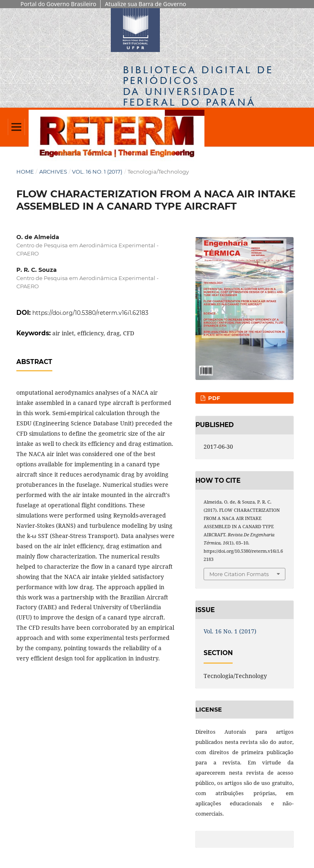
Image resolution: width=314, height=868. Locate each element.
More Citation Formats (239, 574)
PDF (213, 398)
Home (25, 172)
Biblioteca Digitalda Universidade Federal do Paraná (198, 86)
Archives (53, 172)
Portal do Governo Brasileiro (58, 4)
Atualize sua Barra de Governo (145, 4)
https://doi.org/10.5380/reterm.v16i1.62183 (90, 313)
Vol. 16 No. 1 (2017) (97, 172)
